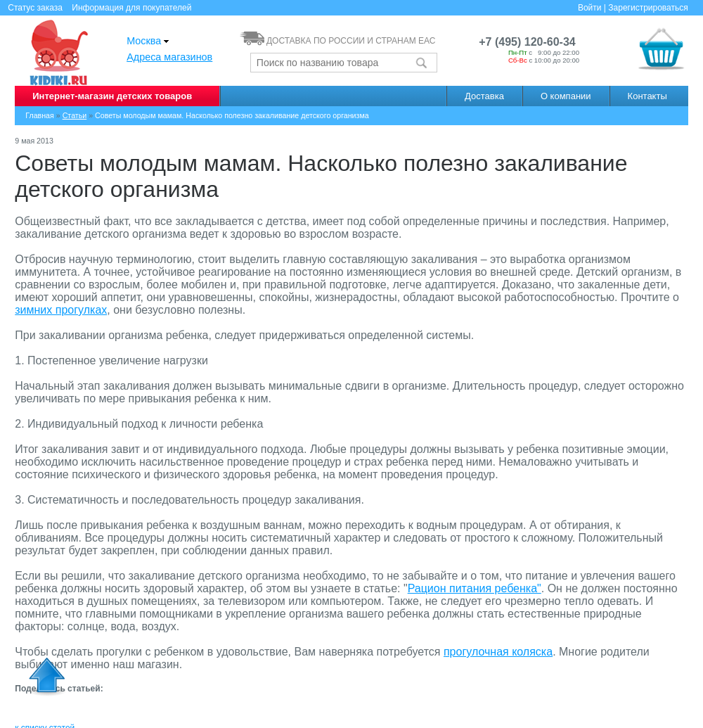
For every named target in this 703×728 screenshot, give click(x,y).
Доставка (484, 96)
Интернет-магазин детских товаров (112, 96)
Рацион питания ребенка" (475, 588)
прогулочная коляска (498, 652)
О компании (566, 96)
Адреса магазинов (169, 57)
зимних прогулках (61, 310)
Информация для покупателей (131, 8)
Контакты (647, 96)
